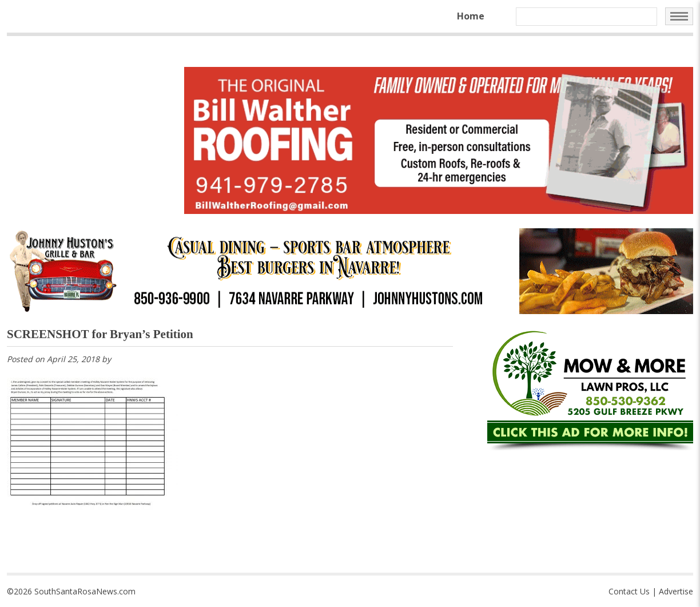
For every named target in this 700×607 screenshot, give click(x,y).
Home (471, 16)
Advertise (676, 591)
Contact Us (629, 591)
